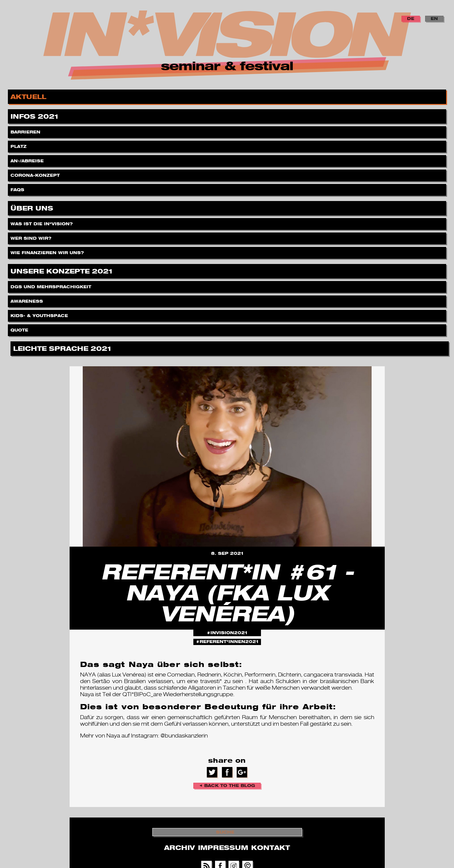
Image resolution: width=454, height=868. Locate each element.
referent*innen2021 (229, 642)
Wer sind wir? (32, 237)
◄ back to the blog (227, 786)
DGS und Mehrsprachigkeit (52, 285)
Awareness (27, 300)
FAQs (18, 188)
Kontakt (270, 848)
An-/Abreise (28, 159)
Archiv (179, 848)
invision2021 (229, 633)
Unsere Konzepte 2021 (63, 270)
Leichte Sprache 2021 (63, 347)
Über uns (33, 207)
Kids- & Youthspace (40, 314)
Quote (20, 328)
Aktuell (29, 96)
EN (434, 19)
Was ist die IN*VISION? (42, 222)
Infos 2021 (35, 115)
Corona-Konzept (36, 174)
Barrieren (26, 130)
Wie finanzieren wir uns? (48, 251)
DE (411, 19)
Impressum (223, 848)
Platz (19, 145)
